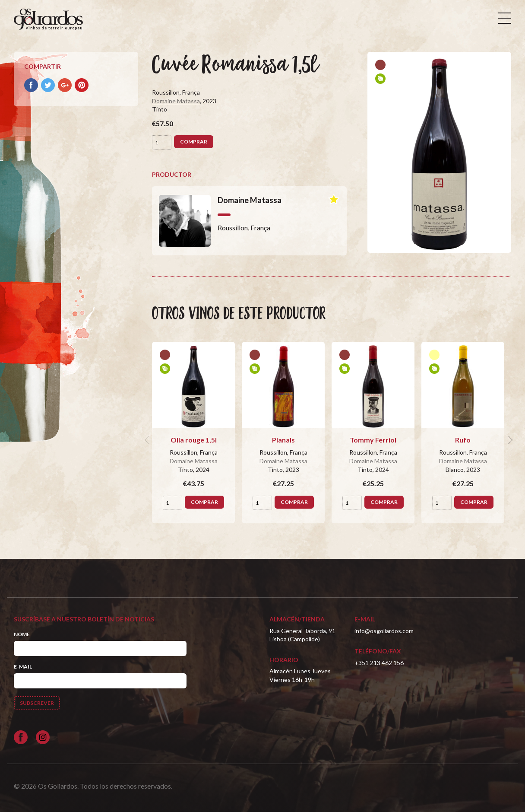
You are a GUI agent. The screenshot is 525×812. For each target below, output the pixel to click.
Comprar (194, 142)
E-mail (23, 667)
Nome (22, 634)
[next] (509, 440)
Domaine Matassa (176, 101)
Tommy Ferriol (373, 440)
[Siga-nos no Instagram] (43, 737)
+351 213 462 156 (379, 663)
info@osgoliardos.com (384, 631)
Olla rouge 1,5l (194, 440)
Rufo (463, 440)
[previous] (149, 440)
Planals (283, 440)
